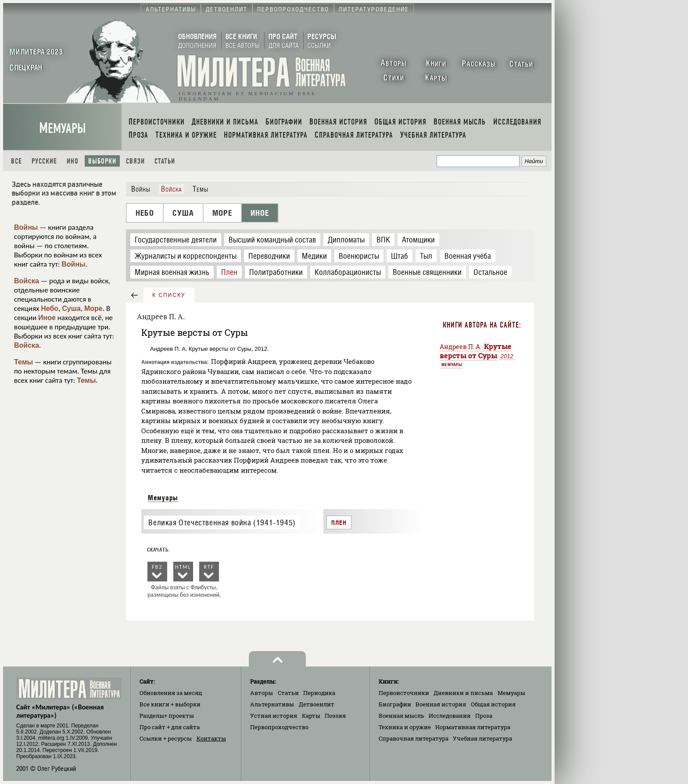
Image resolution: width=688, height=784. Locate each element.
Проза (484, 716)
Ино (73, 161)
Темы (23, 362)
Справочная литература (414, 738)
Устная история (274, 716)
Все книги (170, 704)
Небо (50, 308)
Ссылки (166, 738)
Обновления (171, 693)
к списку (169, 295)
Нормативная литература (473, 727)
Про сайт (170, 727)
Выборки (102, 161)
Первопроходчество (279, 727)
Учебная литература (482, 738)
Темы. (87, 380)
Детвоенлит (317, 704)
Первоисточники (404, 693)
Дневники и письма (463, 693)
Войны (26, 227)
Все (16, 161)
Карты (311, 716)
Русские (44, 161)
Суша (71, 308)
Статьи (165, 161)
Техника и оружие (405, 727)
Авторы (262, 693)
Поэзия (335, 716)
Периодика (319, 693)
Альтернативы (272, 704)
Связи (135, 161)
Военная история (441, 704)
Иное (47, 318)
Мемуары (63, 128)
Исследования (450, 716)
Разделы (167, 716)
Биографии (395, 704)
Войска (27, 281)
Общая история (493, 704)
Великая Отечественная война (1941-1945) (222, 522)
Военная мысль (401, 716)
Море (93, 308)
